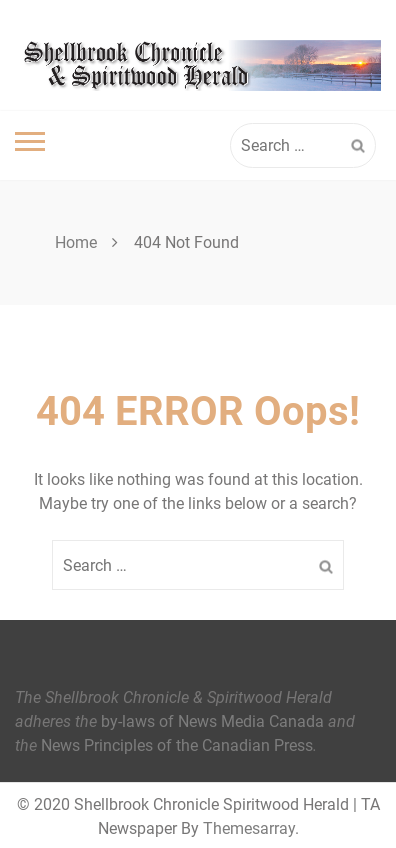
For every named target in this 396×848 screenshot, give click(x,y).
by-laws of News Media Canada (212, 721)
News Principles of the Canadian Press (177, 745)
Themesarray (249, 828)
